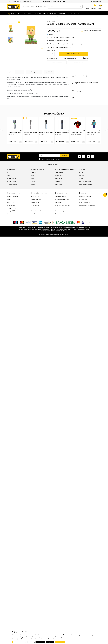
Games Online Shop (11, 17)
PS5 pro (9, 176)
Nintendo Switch (11, 178)
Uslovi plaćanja (35, 196)
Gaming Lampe (33, 17)
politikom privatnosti (54, 159)
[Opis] (10, 72)
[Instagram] (84, 157)
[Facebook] (79, 157)
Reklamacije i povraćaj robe (62, 205)
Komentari (19, 72)
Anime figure (58, 184)
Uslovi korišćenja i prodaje (62, 199)
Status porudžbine (29, 7)
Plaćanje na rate (35, 202)
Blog (8, 214)
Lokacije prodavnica (12, 196)
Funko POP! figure (60, 176)
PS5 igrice (82, 173)
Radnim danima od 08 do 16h (87, 205)
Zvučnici (33, 184)
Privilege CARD (11, 211)
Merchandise (26, 17)
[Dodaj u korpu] (73, 54)
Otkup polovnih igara (12, 208)
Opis (10, 72)
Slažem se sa (50, 159)
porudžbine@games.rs (85, 202)
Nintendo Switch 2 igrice (85, 184)
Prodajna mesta (42, 7)
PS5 (8, 173)
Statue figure (58, 178)
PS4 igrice (82, 176)
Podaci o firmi (10, 202)
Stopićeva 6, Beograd (85, 196)
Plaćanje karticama (36, 199)
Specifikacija (49, 72)
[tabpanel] (31, 35)
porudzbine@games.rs (25, 2)
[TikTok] (93, 157)
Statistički (24, 642)
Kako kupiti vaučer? (36, 211)
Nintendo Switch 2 (12, 181)
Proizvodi (19, 17)
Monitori (33, 181)
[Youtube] (88, 157)
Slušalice (33, 178)
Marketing (32, 642)
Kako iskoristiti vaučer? (37, 214)
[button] (87, 7)
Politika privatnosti (36, 208)
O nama (9, 199)
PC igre (81, 178)
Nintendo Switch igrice (85, 181)
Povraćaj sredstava (60, 214)
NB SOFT (57, 234)
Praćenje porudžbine (60, 196)
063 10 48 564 (13, 2)
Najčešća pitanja (97, 1)
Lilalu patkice (58, 181)
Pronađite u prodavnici (34, 72)
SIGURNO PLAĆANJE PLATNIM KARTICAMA (54, 2)
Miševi (32, 176)
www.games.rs (46, 234)
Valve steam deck (12, 184)
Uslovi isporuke (35, 205)
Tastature (33, 173)
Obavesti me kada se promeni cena (93, 31)
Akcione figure (59, 173)
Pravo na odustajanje (60, 211)
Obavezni (16, 642)
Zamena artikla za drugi (61, 208)
